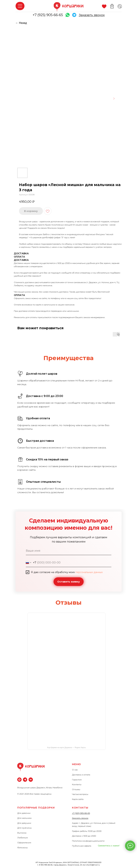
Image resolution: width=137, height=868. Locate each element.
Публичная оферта (82, 846)
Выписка (22, 833)
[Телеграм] (25, 780)
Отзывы (76, 789)
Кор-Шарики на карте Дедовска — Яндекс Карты (66, 748)
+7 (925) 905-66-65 (48, 15)
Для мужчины (24, 828)
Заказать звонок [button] (80, 818)
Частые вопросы (80, 794)
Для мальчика (24, 818)
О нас (75, 770)
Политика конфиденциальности (88, 841)
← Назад (21, 23)
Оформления (24, 843)
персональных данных (89, 572)
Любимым (23, 838)
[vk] (31, 780)
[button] (92, 15)
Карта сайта (78, 799)
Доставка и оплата (81, 775)
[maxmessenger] (19, 780)
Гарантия (77, 780)
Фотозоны (22, 848)
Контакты (77, 784)
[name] (69, 551)
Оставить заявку (69, 582)
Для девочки (24, 813)
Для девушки (24, 823)
